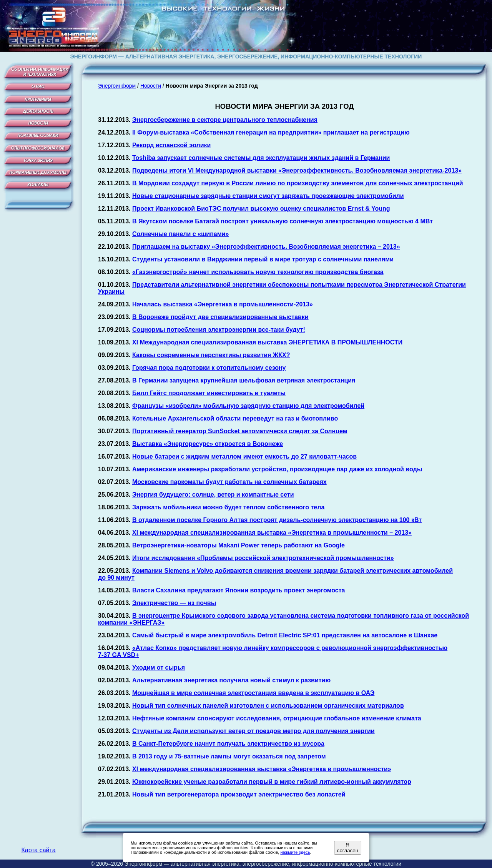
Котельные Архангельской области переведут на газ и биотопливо (235, 418)
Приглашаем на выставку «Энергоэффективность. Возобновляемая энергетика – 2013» (266, 247)
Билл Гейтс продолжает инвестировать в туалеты (209, 393)
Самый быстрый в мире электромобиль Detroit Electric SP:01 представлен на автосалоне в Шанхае (285, 635)
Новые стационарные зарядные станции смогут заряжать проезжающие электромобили (268, 196)
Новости (151, 86)
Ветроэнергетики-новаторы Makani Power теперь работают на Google (239, 545)
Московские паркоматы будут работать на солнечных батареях (229, 482)
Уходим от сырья (159, 668)
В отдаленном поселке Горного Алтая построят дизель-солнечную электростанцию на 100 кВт (277, 520)
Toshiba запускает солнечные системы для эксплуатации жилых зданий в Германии (261, 158)
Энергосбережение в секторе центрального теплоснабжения (225, 120)
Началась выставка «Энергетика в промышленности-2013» (223, 304)
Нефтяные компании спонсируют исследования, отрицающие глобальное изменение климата (277, 718)
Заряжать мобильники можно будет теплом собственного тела (228, 507)
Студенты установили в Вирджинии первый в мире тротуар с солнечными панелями (263, 259)
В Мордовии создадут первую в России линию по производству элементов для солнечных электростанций (298, 183)
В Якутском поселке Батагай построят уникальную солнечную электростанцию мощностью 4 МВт (283, 221)
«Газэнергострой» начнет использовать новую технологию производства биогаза (258, 272)
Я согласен (348, 848)
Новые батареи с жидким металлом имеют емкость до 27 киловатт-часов (244, 456)
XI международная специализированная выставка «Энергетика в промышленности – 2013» (272, 533)
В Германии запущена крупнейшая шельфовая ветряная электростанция (244, 380)
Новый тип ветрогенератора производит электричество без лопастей (239, 794)
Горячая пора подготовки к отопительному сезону (209, 368)
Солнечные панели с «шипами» (180, 234)
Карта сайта (38, 850)
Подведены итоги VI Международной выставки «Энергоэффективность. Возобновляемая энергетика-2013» (297, 170)
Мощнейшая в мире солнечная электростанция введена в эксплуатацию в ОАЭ (253, 693)
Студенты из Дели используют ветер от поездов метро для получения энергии (253, 731)
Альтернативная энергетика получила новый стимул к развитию (231, 680)
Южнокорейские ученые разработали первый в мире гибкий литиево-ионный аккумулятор (272, 782)
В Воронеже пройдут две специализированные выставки (220, 317)
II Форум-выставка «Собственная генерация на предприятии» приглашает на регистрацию (271, 132)
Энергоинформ (117, 86)
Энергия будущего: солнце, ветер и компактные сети (213, 495)
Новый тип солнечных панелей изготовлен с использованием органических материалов (268, 706)
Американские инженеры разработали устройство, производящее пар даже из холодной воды (277, 469)
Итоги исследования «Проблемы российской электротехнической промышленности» (263, 558)
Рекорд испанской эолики (171, 145)
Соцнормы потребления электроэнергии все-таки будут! (219, 330)
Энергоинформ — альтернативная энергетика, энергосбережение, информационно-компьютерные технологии (263, 864)
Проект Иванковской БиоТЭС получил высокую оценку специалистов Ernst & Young (261, 209)
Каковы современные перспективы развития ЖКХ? (211, 355)
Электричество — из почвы (174, 603)
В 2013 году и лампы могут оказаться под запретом (229, 756)
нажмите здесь (295, 852)
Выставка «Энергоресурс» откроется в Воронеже (208, 444)
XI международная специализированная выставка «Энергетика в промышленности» (262, 769)
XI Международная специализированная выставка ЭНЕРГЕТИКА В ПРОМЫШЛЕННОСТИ (267, 342)
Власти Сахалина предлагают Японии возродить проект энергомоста (239, 590)
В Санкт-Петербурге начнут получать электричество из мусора (228, 744)
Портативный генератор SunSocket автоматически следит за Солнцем (240, 431)
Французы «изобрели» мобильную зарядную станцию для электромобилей (248, 406)
